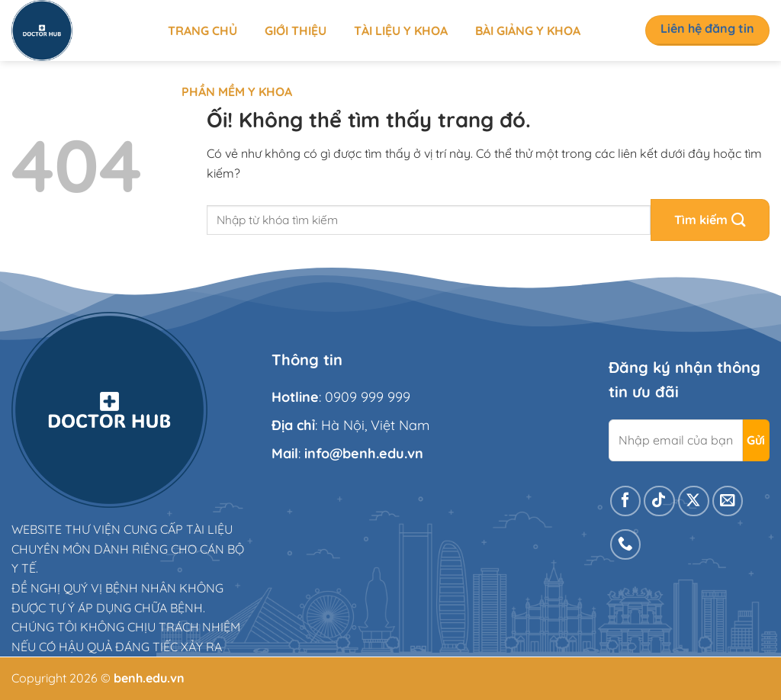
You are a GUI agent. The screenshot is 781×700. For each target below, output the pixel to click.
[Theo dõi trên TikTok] (659, 501)
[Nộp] (710, 220)
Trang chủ (202, 31)
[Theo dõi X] (694, 501)
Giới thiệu (296, 31)
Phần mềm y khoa (237, 92)
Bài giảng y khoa (528, 31)
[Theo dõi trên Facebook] (626, 501)
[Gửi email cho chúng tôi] (728, 501)
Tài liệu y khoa (401, 31)
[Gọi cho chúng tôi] (626, 545)
